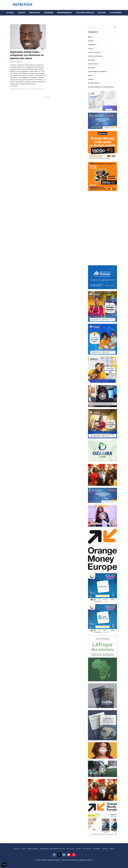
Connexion (114, 867)
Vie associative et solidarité (97, 71)
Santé (90, 37)
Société (90, 41)
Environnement (93, 64)
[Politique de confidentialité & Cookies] (53, 849)
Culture (90, 48)
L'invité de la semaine (95, 56)
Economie (91, 60)
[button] (4, 865)
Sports (90, 75)
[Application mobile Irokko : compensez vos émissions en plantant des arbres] (28, 37)
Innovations (92, 45)
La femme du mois (94, 52)
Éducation (91, 68)
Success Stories (93, 83)
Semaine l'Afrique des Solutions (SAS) (101, 87)
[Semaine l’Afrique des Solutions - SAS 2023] (102, 13)
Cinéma (91, 79)
